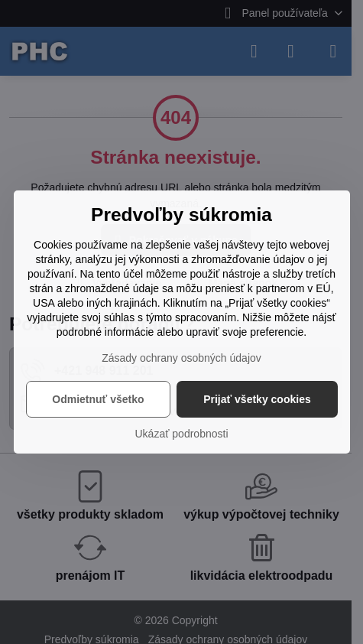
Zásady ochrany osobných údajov (181, 358)
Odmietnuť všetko (98, 399)
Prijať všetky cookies (257, 399)
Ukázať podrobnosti (182, 434)
